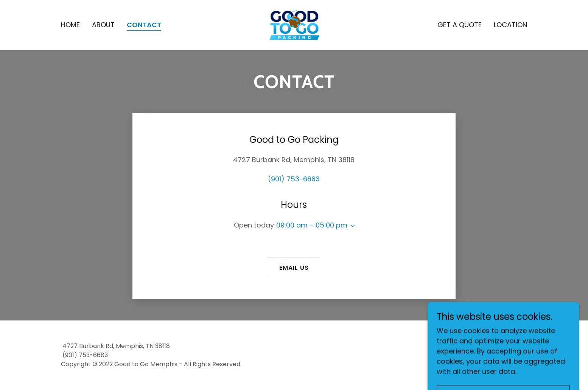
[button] (351, 226)
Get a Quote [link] (460, 25)
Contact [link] (144, 25)
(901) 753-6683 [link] (294, 179)
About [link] (103, 25)
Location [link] (510, 25)
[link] (294, 24)
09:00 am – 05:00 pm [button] (312, 225)
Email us (294, 268)
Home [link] (70, 25)
